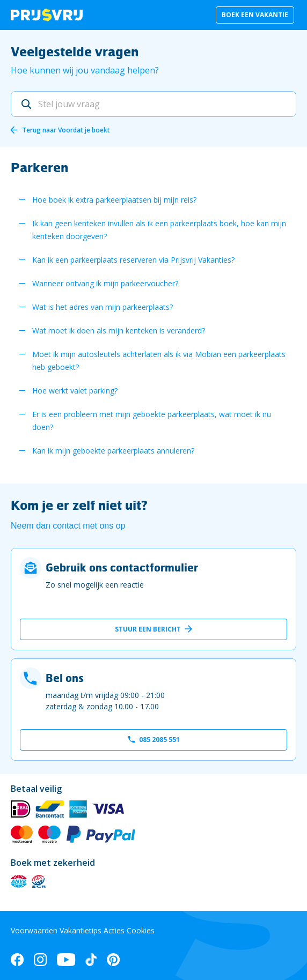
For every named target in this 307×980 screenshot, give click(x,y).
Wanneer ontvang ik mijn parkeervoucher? (105, 283)
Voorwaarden (34, 930)
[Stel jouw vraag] (153, 104)
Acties (114, 930)
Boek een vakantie (255, 15)
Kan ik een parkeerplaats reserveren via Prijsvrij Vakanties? (133, 260)
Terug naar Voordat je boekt (66, 130)
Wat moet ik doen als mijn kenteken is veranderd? (119, 331)
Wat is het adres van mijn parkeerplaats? (103, 307)
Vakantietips (81, 930)
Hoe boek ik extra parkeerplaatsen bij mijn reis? (114, 200)
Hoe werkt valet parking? (75, 391)
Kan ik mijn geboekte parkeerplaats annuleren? (113, 451)
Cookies (141, 930)
